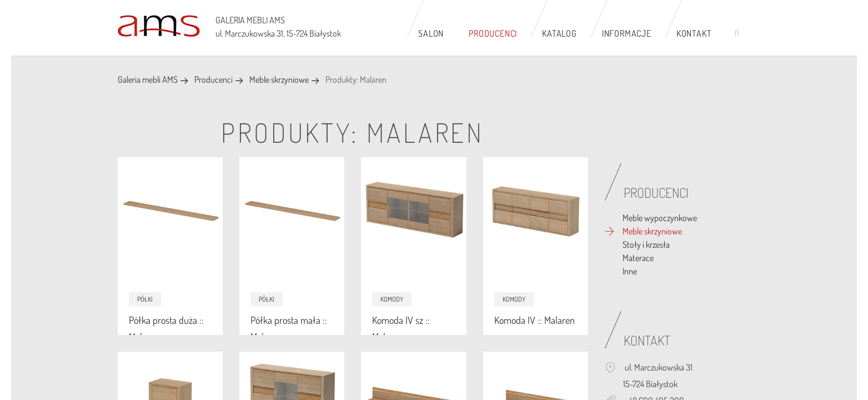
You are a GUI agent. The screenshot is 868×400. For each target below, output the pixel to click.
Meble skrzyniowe (279, 79)
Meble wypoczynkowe (660, 218)
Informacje (627, 33)
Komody (392, 299)
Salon (431, 33)
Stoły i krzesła (646, 244)
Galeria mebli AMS (148, 79)
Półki (145, 299)
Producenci (493, 33)
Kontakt (694, 33)
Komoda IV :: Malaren (535, 320)
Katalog (560, 33)
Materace (638, 258)
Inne (630, 271)
